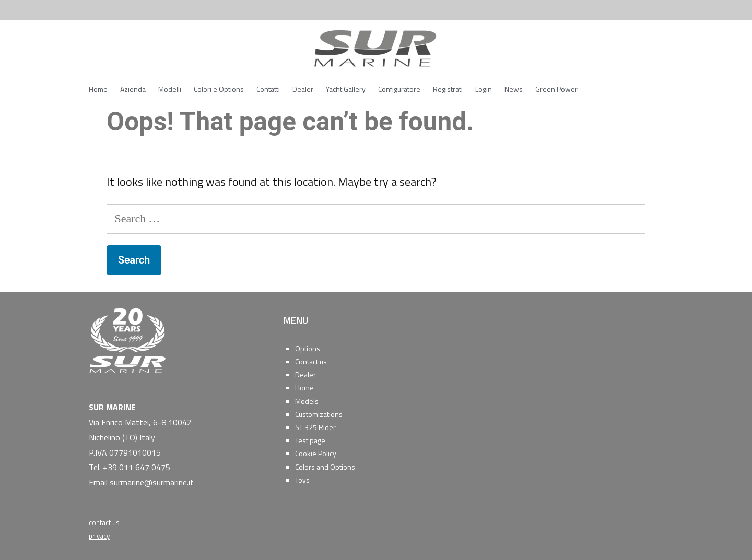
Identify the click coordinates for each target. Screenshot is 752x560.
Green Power (556, 89)
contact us (104, 522)
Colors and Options (325, 467)
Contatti (268, 89)
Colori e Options (219, 89)
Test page (310, 440)
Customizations (319, 414)
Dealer (303, 89)
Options (308, 348)
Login (484, 89)
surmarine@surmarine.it (152, 482)
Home (98, 89)
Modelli (170, 89)
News (514, 89)
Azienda (133, 89)
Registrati (448, 89)
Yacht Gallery (346, 89)
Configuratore (399, 89)
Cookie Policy (316, 453)
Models (307, 401)
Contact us (311, 361)
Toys (302, 480)
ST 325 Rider (315, 427)
